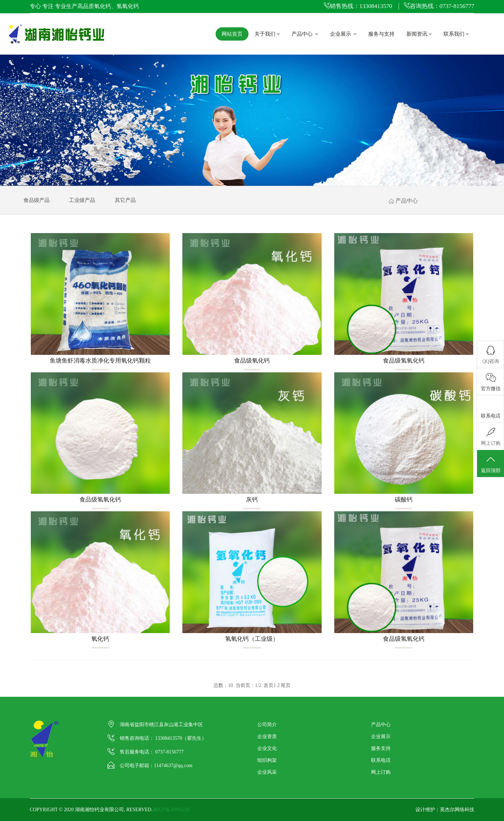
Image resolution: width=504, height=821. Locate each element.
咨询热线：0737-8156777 (439, 6)
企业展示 (343, 34)
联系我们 (456, 34)
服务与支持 (381, 34)
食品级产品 (37, 200)
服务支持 (381, 748)
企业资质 (267, 736)
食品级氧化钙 (252, 361)
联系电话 (381, 760)
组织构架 (267, 760)
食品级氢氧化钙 (404, 361)
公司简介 (267, 725)
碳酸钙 (404, 500)
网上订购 (381, 772)
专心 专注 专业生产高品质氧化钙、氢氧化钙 (84, 6)
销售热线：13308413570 (358, 6)
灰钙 (252, 500)
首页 (268, 685)
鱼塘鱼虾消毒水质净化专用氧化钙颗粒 (100, 361)
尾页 (286, 685)
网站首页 (232, 34)
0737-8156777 (169, 752)
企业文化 (267, 748)
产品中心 (305, 34)
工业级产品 (82, 200)
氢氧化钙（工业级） (252, 639)
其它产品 (125, 200)
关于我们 (267, 34)
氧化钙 (100, 639)
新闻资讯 (419, 34)
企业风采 (267, 772)
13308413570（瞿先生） (181, 738)
